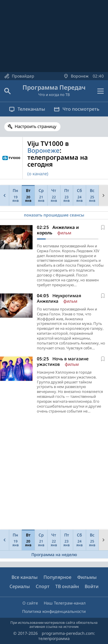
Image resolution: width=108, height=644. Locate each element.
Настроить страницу (36, 126)
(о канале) (38, 174)
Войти (92, 586)
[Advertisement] (54, 473)
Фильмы (87, 577)
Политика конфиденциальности (54, 611)
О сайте (30, 603)
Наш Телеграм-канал (65, 603)
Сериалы (20, 586)
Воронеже (43, 150)
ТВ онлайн (67, 586)
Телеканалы (27, 109)
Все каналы (25, 577)
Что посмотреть (77, 109)
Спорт (43, 586)
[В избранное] (103, 227)
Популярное (57, 577)
